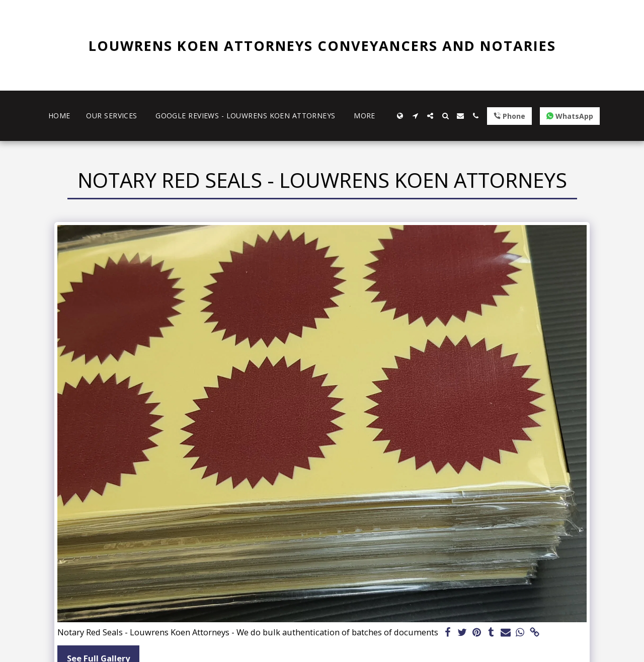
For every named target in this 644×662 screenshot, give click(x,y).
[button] (415, 116)
